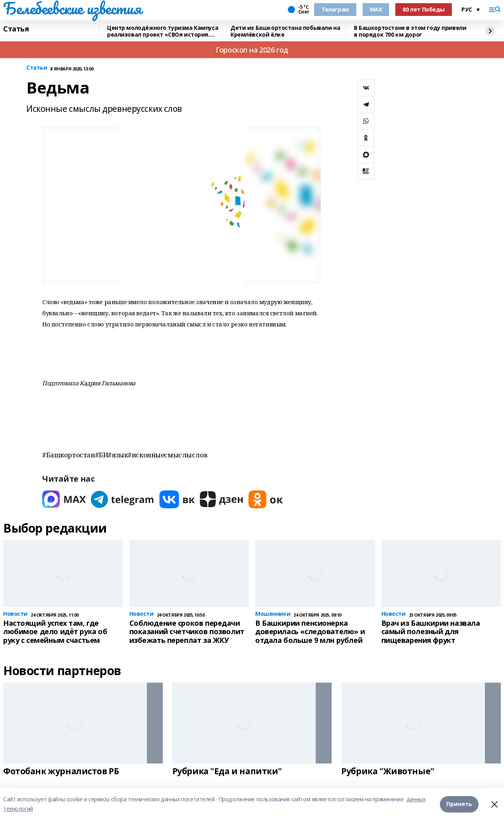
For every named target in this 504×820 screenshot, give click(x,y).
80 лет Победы (424, 9)
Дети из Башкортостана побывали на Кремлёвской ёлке (285, 31)
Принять (459, 804)
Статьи (37, 68)
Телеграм (335, 9)
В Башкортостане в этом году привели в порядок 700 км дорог (410, 31)
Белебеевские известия (72, 8)
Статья (16, 29)
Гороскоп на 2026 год (252, 50)
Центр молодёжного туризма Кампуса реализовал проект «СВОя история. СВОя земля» (163, 31)
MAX (376, 9)
